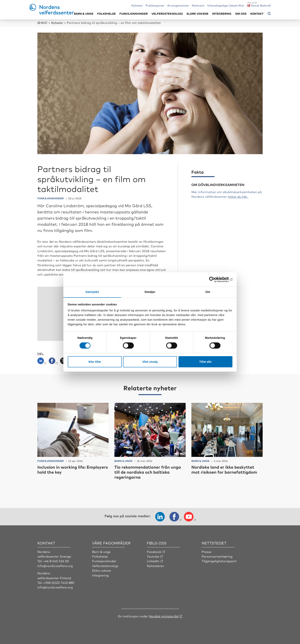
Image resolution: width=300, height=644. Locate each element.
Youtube (153, 556)
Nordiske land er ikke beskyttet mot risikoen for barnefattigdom (225, 469)
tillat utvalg (150, 362)
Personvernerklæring (217, 556)
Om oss (241, 14)
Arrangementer (178, 5)
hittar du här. (238, 196)
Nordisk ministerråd (164, 616)
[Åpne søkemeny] (269, 14)
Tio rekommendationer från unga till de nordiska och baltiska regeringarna (148, 472)
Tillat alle (205, 362)
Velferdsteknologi (167, 14)
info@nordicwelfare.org (55, 565)
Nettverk (198, 5)
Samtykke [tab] (92, 292)
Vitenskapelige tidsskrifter (226, 5)
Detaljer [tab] (150, 292)
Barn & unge (84, 14)
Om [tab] (208, 292)
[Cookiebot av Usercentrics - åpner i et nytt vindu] (216, 279)
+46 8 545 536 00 (56, 561)
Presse (207, 551)
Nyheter (137, 5)
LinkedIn (153, 561)
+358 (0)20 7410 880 (59, 582)
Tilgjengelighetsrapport (219, 561)
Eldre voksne (197, 14)
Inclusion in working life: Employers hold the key (62, 469)
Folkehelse (106, 14)
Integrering (222, 14)
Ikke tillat (95, 362)
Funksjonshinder (134, 14)
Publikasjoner (155, 5)
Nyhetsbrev (156, 565)
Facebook (154, 551)
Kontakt (257, 14)
